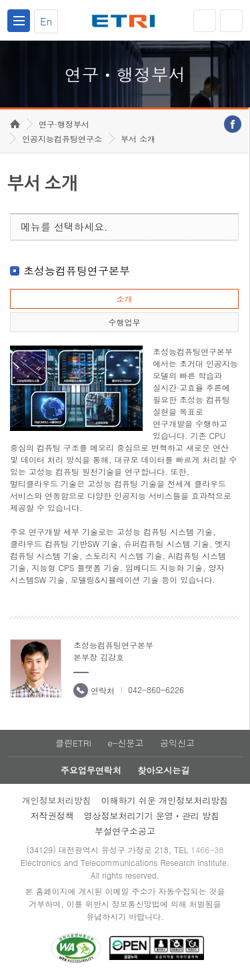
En (46, 21)
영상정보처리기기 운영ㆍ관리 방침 (152, 816)
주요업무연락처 (91, 770)
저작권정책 (52, 816)
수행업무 (124, 322)
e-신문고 (125, 743)
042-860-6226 (156, 689)
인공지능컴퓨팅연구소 (62, 138)
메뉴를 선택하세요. (64, 226)
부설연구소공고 (125, 831)
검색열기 (231, 21)
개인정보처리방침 (57, 800)
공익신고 (177, 743)
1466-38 (207, 850)
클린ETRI (73, 743)
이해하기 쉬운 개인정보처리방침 (165, 800)
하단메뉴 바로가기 (0, 0)
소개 (124, 299)
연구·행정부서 (64, 124)
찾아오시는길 (163, 770)
